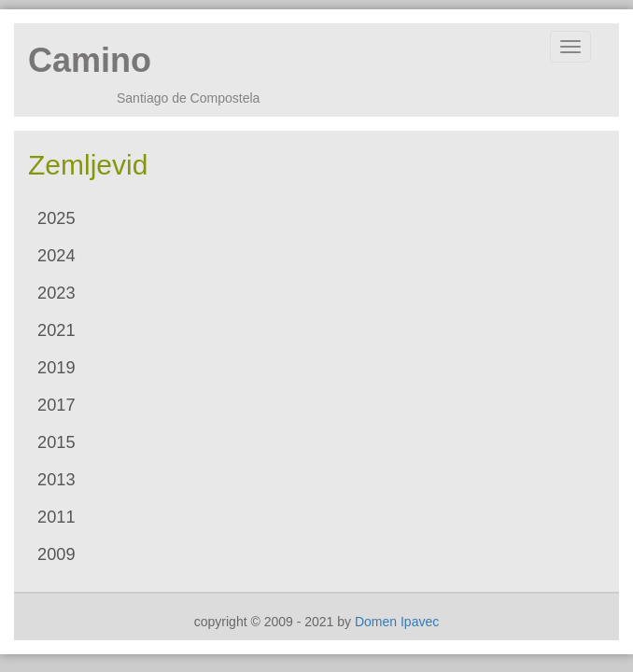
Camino (90, 60)
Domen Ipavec (397, 622)
